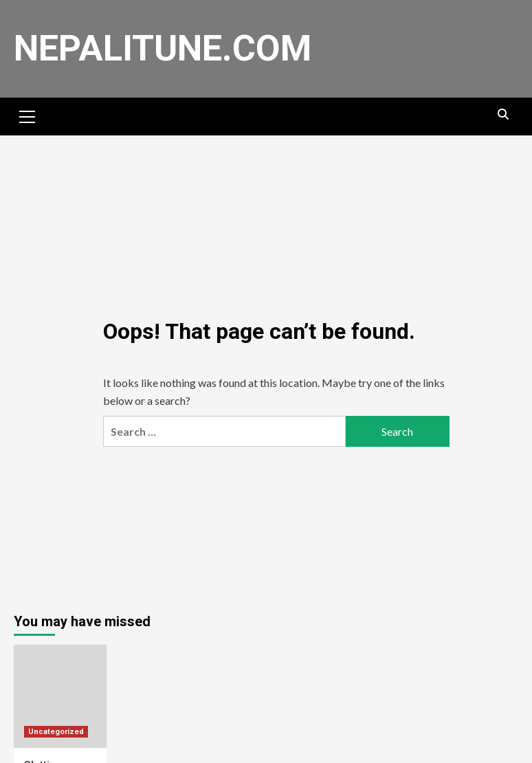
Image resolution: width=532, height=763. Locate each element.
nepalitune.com (163, 48)
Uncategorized (56, 732)
